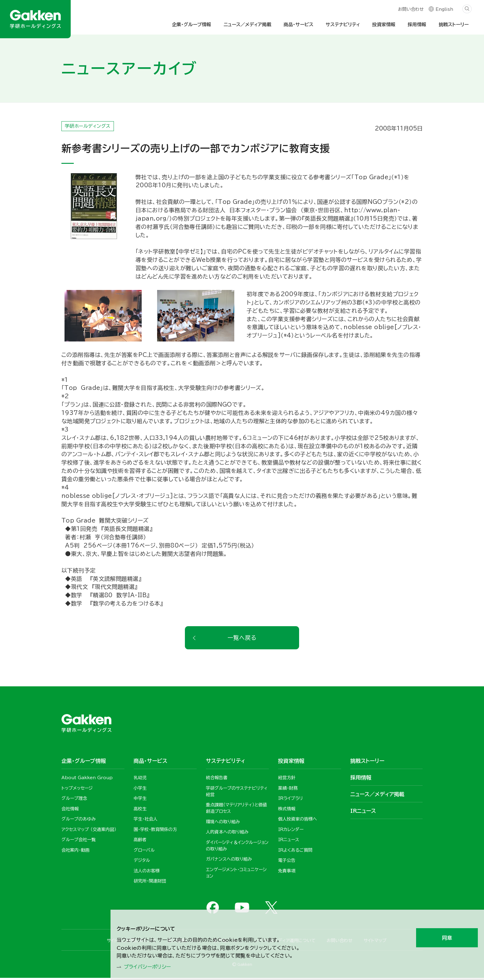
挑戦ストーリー (454, 25)
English (444, 10)
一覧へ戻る (242, 639)
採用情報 (417, 25)
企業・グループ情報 (192, 25)
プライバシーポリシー (151, 966)
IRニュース (363, 813)
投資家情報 (384, 25)
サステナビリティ (343, 25)
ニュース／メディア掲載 (247, 25)
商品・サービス (298, 25)
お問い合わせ (411, 10)
